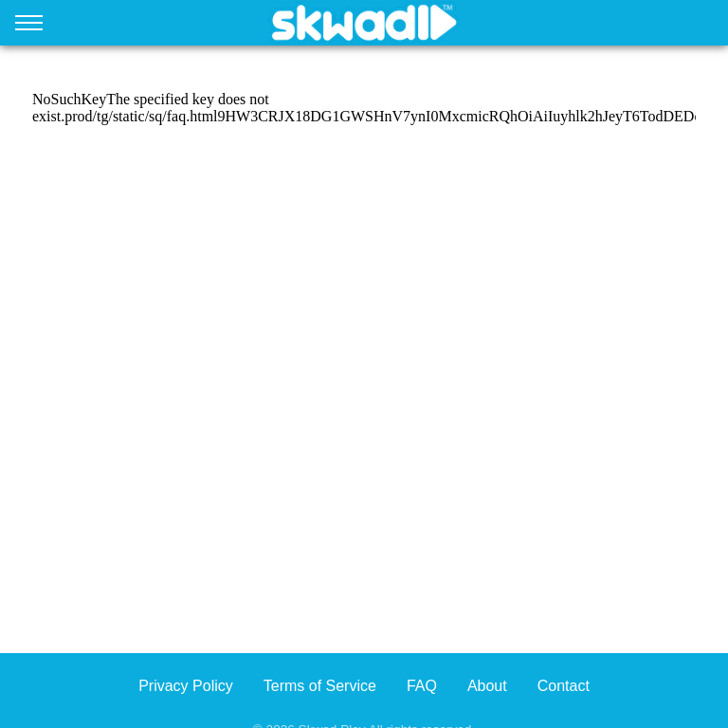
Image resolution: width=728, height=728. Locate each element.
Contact (564, 686)
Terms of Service (320, 686)
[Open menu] (29, 27)
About (487, 686)
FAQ (422, 686)
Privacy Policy (186, 686)
